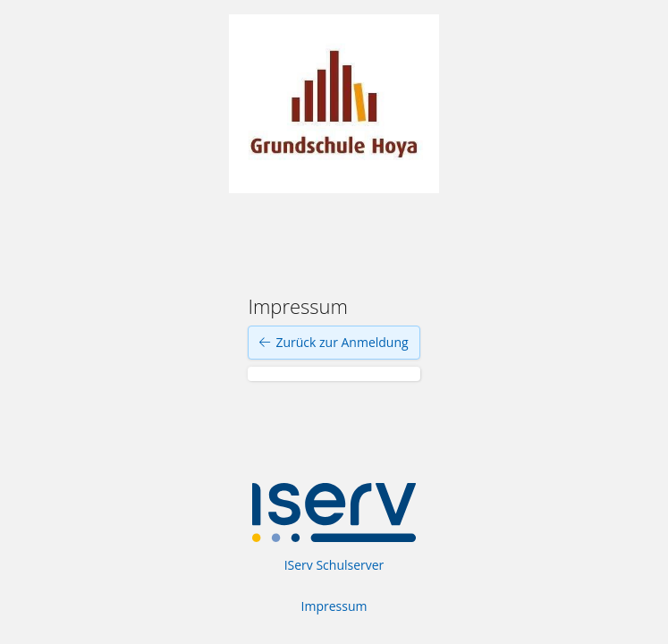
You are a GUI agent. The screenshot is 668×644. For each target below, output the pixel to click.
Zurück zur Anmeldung (334, 343)
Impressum (334, 606)
